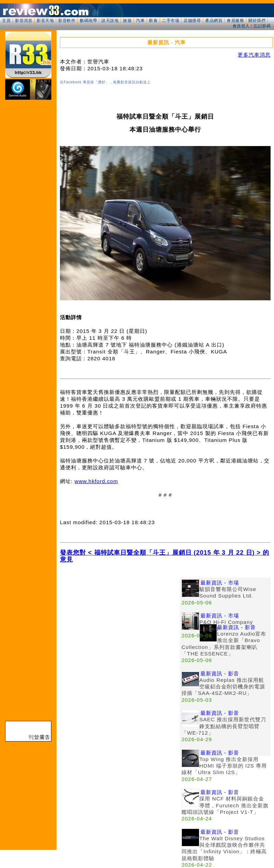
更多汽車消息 (254, 55)
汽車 (140, 21)
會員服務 (235, 21)
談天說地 (110, 21)
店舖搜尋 (192, 21)
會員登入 (241, 26)
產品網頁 (214, 21)
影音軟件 (67, 21)
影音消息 (24, 21)
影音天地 (45, 21)
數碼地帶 (88, 21)
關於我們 (257, 21)
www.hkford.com (96, 481)
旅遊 (127, 21)
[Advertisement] (120, 626)
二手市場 (171, 21)
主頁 (6, 21)
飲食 (153, 21)
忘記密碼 (262, 26)
